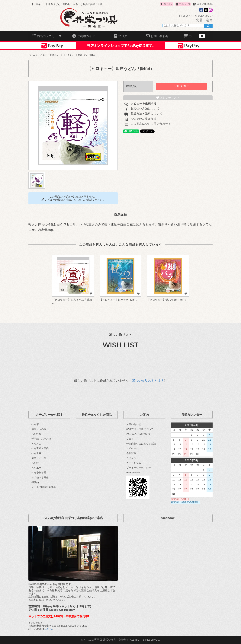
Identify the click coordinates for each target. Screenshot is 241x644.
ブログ (130, 439)
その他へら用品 (40, 477)
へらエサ (43, 55)
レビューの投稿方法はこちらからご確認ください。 (73, 200)
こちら (48, 629)
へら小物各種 (39, 472)
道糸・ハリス (39, 458)
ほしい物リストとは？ (148, 381)
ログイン (166, 4)
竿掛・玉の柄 (39, 429)
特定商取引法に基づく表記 (141, 444)
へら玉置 (36, 453)
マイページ (183, 4)
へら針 (35, 463)
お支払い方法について (145, 108)
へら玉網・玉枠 (40, 448)
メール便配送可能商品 (44, 487)
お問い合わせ (134, 424)
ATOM (137, 472)
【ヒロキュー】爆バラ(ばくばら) (166, 300)
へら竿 (35, 424)
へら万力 (36, 444)
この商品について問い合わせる (150, 124)
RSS (129, 472)
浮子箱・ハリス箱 (41, 439)
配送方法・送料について (146, 114)
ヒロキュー (55, 55)
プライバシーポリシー (139, 468)
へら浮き (36, 434)
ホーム (32, 55)
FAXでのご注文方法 (143, 119)
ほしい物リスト (168, 98)
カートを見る (134, 463)
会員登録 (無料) (203, 4)
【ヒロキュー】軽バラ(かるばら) (119, 300)
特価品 (35, 482)
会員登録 (131, 453)
